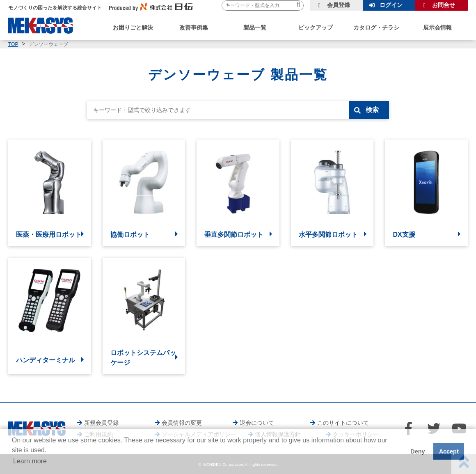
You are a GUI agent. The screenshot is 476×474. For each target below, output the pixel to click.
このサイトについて (343, 423)
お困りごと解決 (133, 27)
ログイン (391, 5)
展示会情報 (437, 27)
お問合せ (444, 5)
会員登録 (339, 5)
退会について (257, 423)
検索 (372, 110)
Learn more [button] (30, 461)
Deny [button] (418, 451)
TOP (13, 44)
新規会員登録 (101, 423)
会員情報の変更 (182, 423)
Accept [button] (449, 451)
